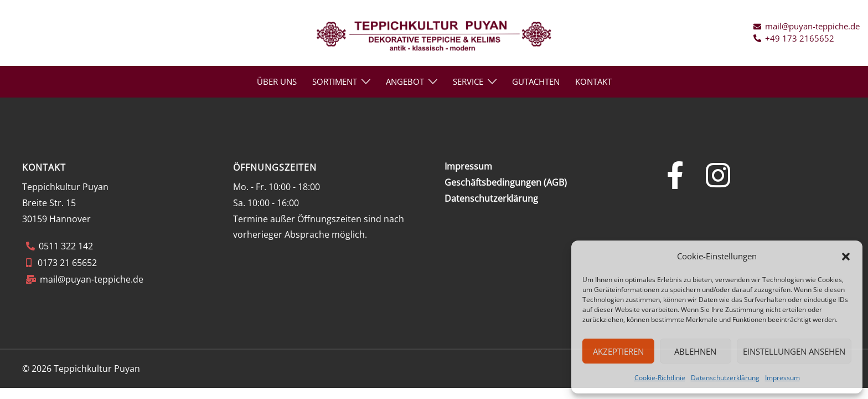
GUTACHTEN (536, 81)
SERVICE (468, 81)
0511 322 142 (66, 246)
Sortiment (335, 81)
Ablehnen (695, 351)
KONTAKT (593, 81)
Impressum (782, 378)
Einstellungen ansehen (794, 351)
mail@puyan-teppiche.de (92, 279)
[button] (846, 257)
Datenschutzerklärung (725, 378)
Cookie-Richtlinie (660, 378)
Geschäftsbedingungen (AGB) (506, 182)
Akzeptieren (618, 351)
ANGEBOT (405, 81)
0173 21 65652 (66, 263)
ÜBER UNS (277, 81)
